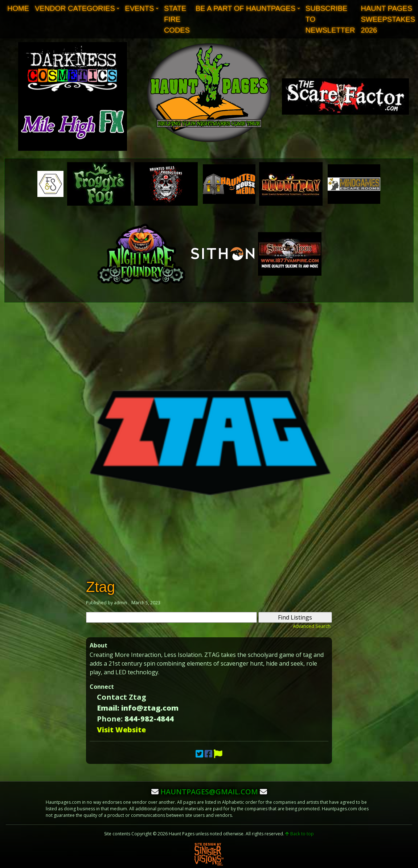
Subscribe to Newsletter (330, 19)
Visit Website (121, 730)
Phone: (110, 719)
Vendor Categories (75, 8)
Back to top (300, 834)
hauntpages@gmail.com (209, 792)
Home (18, 8)
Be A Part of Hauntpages (245, 8)
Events (139, 8)
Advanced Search (312, 626)
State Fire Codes (177, 19)
